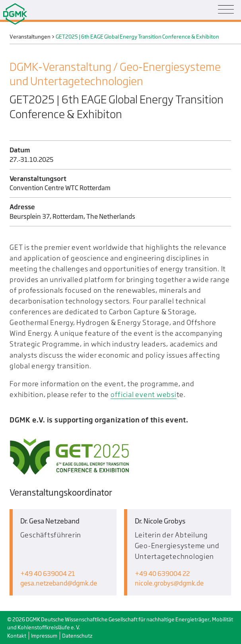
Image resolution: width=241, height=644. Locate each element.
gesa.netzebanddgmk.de (59, 583)
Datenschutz (77, 636)
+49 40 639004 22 (162, 574)
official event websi (144, 394)
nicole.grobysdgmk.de (169, 583)
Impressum (44, 636)
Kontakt (17, 636)
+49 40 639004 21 (48, 574)
